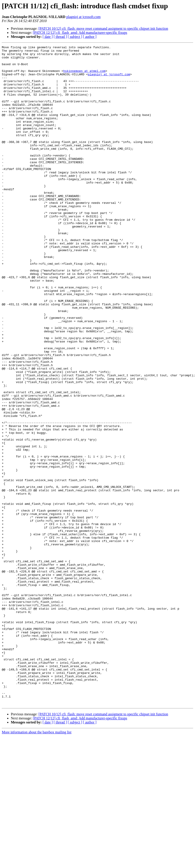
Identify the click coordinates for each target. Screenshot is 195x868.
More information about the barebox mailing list (37, 864)
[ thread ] (60, 37)
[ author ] (90, 37)
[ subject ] (75, 37)
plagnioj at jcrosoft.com (83, 17)
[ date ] (48, 37)
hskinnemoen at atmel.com (84, 76)
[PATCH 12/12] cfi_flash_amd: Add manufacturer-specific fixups (80, 33)
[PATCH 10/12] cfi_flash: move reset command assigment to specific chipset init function (103, 29)
